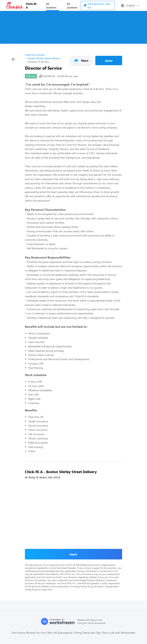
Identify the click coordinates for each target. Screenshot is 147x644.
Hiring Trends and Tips (87, 633)
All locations (51, 6)
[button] (129, 6)
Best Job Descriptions (60, 633)
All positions (72, 6)
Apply (109, 61)
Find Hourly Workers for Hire (29, 633)
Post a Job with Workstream (119, 633)
